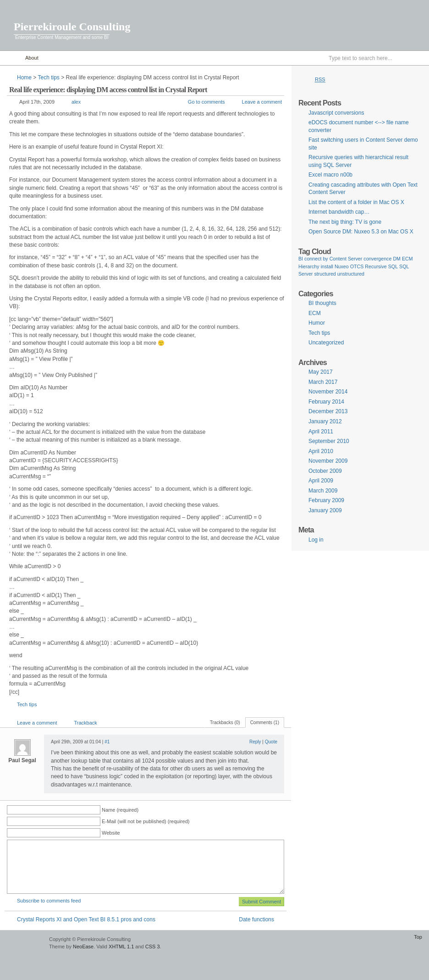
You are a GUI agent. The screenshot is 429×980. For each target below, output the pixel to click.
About (32, 58)
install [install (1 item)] (327, 266)
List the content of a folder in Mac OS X (356, 202)
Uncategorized (326, 343)
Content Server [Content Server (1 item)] (346, 259)
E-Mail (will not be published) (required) (146, 821)
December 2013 (328, 411)
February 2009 (326, 500)
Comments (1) (265, 723)
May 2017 (321, 372)
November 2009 (328, 461)
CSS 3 (153, 947)
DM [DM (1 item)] (397, 259)
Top (418, 937)
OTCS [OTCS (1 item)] (357, 266)
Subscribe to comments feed (49, 901)
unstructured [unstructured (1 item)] (351, 274)
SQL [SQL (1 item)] (393, 266)
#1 (107, 742)
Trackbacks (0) (225, 723)
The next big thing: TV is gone (345, 222)
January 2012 (325, 421)
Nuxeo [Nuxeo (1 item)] (342, 266)
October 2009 (325, 471)
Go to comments (206, 102)
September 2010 (329, 441)
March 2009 (323, 491)
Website (111, 833)
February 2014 (326, 402)
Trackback (85, 723)
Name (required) (120, 810)
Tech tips (48, 78)
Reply (255, 742)
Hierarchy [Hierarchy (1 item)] (309, 266)
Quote (271, 742)
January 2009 (325, 510)
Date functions (256, 919)
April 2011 (321, 432)
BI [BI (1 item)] (301, 259)
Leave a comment (262, 102)
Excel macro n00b (330, 175)
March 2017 (323, 382)
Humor (317, 323)
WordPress (23, 944)
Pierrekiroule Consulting (72, 27)
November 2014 (328, 392)
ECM (315, 313)
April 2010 (321, 451)
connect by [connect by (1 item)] (316, 259)
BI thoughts (322, 303)
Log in (316, 540)
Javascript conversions (336, 113)
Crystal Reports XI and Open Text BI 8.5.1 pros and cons (86, 919)
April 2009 (321, 481)
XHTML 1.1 (121, 947)
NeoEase (83, 947)
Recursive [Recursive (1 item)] (376, 266)
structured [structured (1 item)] (325, 274)
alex (76, 102)
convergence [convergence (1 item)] (377, 259)
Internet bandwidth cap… (339, 212)
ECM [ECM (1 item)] (407, 259)
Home (10, 58)
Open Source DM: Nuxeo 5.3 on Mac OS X (361, 232)
